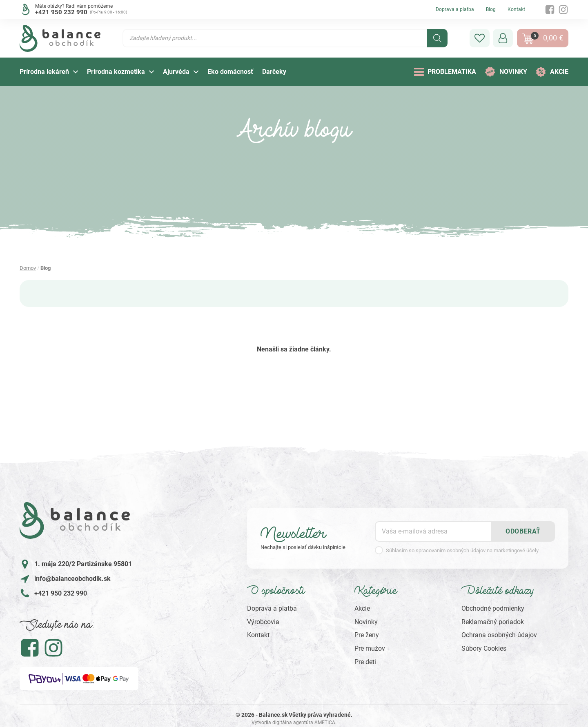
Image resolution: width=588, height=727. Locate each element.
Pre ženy (367, 635)
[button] (480, 38)
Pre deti (365, 662)
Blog (491, 9)
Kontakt (516, 9)
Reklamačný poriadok (493, 622)
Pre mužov (370, 648)
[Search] (437, 38)
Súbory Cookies (484, 648)
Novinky (366, 622)
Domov (28, 268)
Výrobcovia (263, 622)
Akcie (362, 608)
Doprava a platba (455, 9)
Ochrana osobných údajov (499, 635)
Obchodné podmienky (493, 608)
